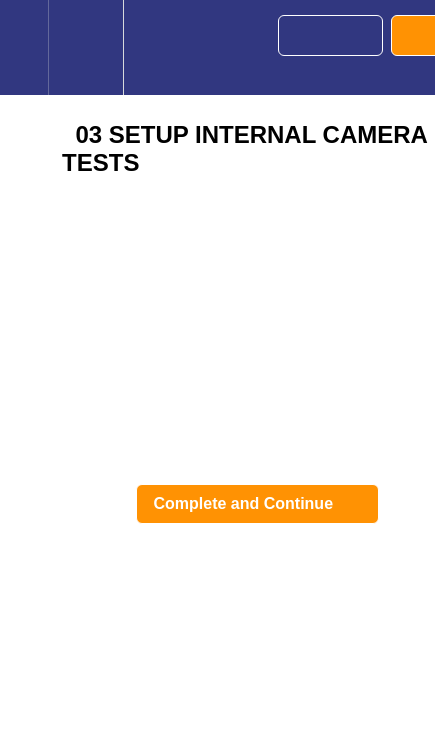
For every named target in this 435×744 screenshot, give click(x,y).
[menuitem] (85, 47)
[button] (24, 47)
